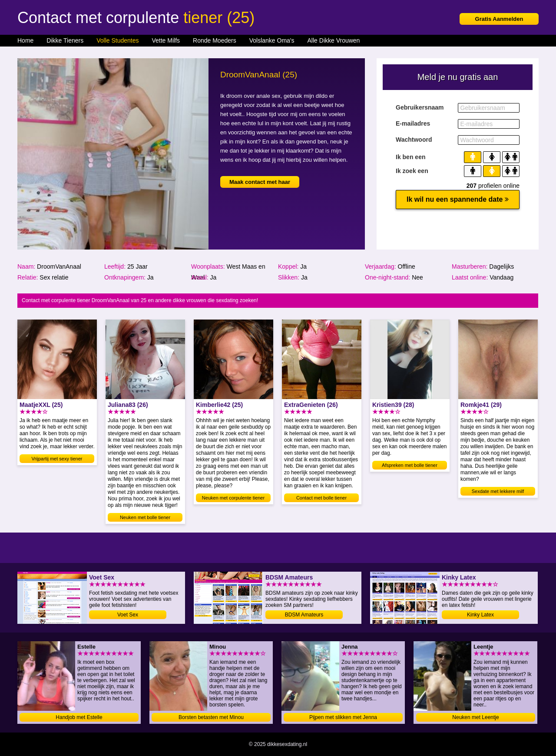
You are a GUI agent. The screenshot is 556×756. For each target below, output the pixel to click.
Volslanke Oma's (272, 40)
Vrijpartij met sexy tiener (57, 459)
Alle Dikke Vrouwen (334, 40)
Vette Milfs (166, 40)
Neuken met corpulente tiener (233, 498)
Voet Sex (128, 615)
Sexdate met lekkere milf (498, 491)
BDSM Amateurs (304, 615)
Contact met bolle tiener (321, 498)
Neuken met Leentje (475, 717)
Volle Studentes (117, 40)
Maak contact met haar (260, 182)
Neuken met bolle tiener (145, 517)
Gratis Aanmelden (499, 19)
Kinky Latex (480, 615)
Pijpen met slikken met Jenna (343, 717)
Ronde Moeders (215, 40)
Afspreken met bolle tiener (410, 465)
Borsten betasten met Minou (211, 717)
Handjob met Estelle (79, 717)
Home (25, 40)
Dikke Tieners (65, 40)
